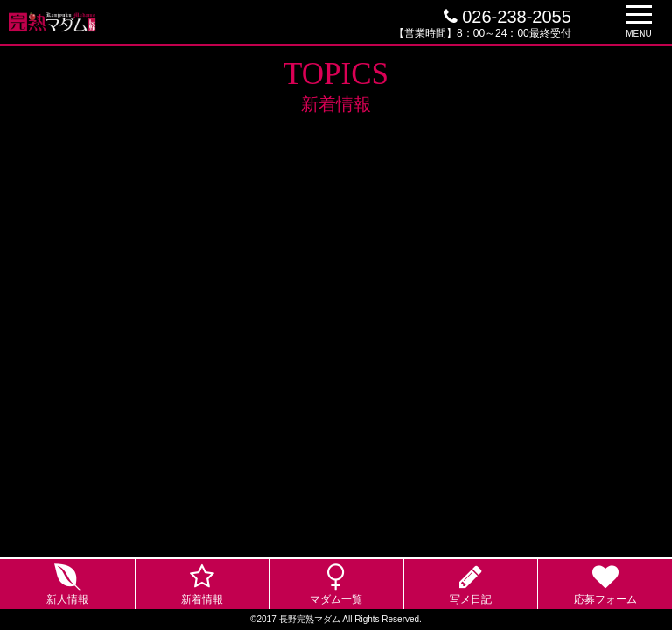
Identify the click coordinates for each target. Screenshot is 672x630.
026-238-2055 (507, 17)
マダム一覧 (336, 599)
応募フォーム (605, 599)
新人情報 (67, 599)
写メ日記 (471, 599)
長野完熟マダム (310, 619)
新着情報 (202, 599)
